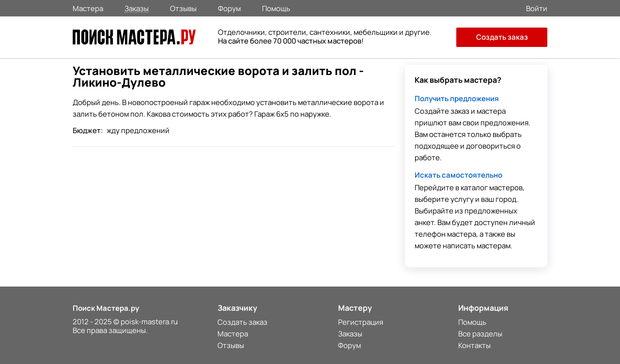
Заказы (137, 8)
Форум (229, 8)
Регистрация (361, 322)
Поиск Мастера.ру (106, 308)
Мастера (88, 8)
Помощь (276, 8)
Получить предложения (457, 99)
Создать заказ (502, 37)
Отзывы (183, 8)
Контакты (474, 345)
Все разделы (480, 334)
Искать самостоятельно (458, 175)
